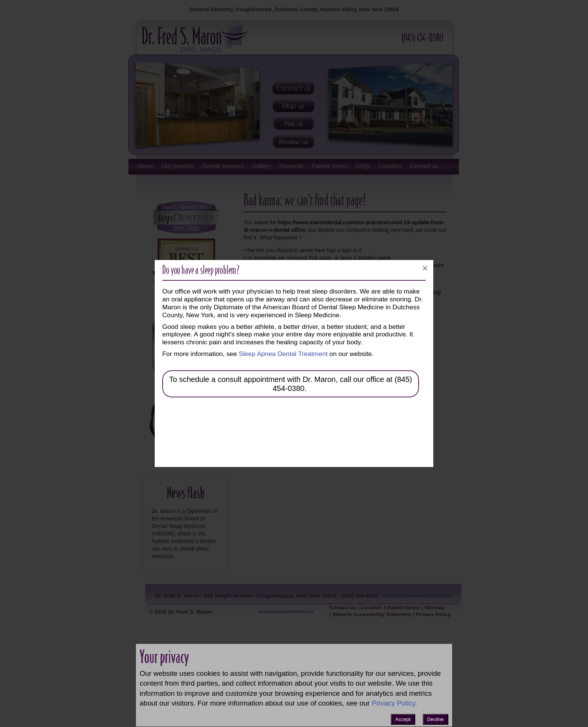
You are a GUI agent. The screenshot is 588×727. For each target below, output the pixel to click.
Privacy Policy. (394, 703)
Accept (403, 719)
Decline (436, 719)
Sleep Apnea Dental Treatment (283, 354)
